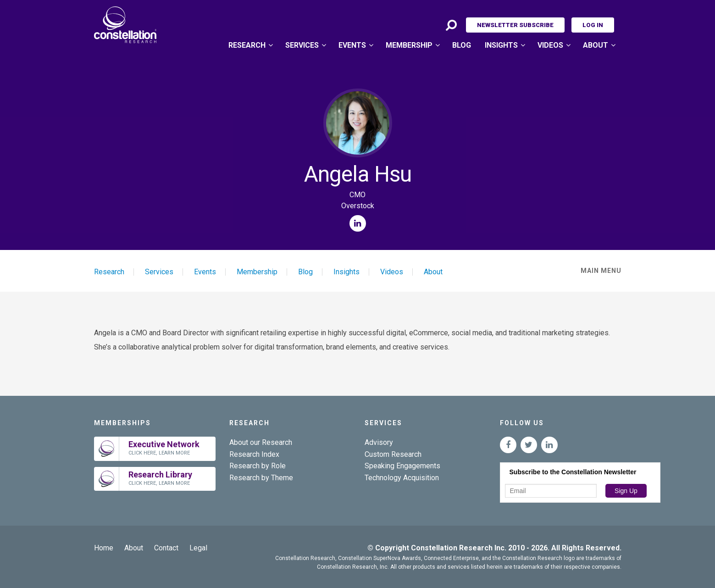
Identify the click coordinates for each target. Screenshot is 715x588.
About (596, 45)
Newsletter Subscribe (515, 25)
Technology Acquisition (402, 478)
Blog (462, 45)
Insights (501, 45)
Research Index (254, 454)
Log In (593, 25)
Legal (198, 548)
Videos (550, 45)
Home (104, 548)
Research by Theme (261, 478)
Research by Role (258, 466)
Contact (166, 548)
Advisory (379, 442)
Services (302, 45)
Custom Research (393, 454)
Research (247, 45)
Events (352, 45)
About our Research (261, 442)
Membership (409, 45)
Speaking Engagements (402, 466)
